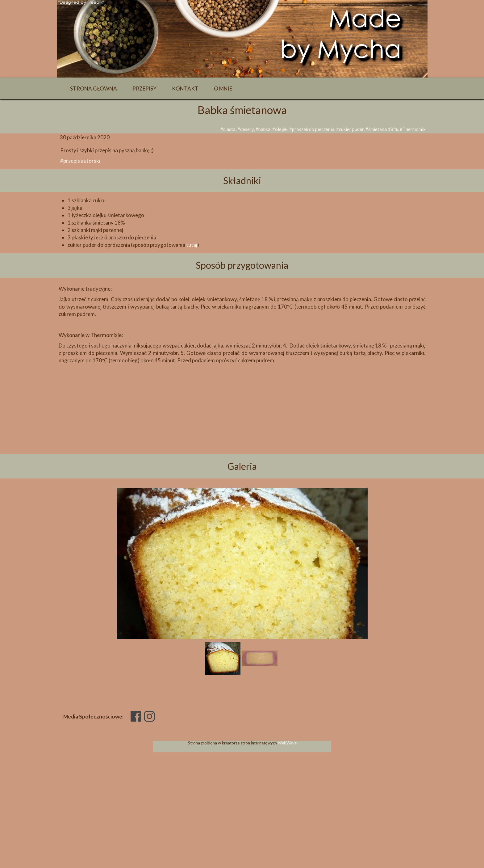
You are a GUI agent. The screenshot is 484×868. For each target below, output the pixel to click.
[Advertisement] (242, 419)
